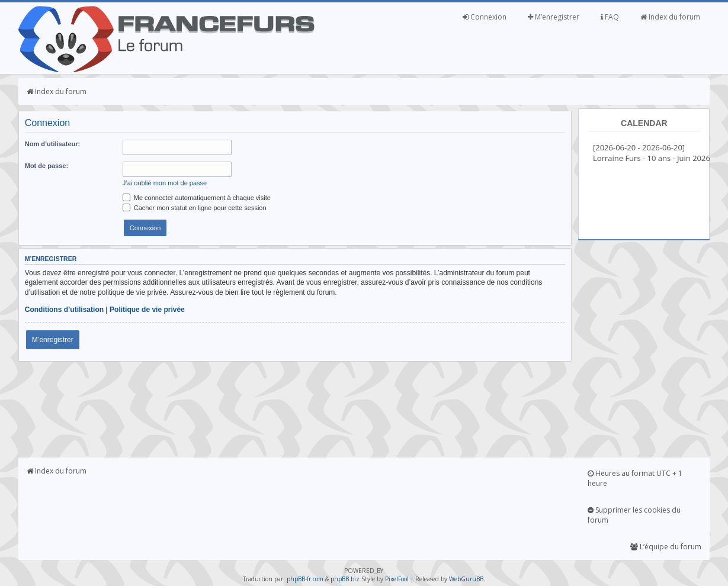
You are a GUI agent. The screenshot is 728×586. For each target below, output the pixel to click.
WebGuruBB (466, 579)
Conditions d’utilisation (64, 310)
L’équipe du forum (666, 547)
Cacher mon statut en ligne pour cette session (195, 208)
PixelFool (397, 579)
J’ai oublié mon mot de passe (165, 183)
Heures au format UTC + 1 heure (635, 478)
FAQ (610, 17)
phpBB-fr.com (305, 579)
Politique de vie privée (147, 310)
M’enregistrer (554, 17)
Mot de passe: (46, 166)
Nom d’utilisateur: (53, 144)
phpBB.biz (345, 579)
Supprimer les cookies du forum (634, 515)
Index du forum (670, 17)
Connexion (485, 17)
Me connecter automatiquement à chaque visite (197, 198)
